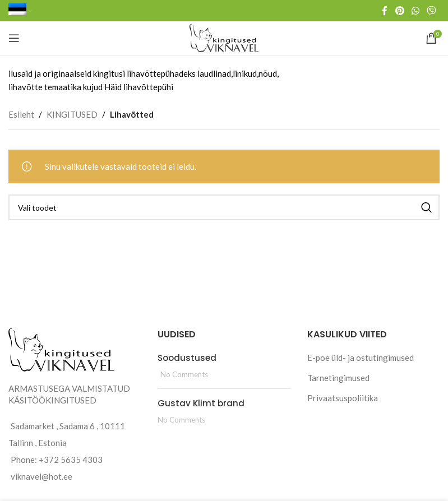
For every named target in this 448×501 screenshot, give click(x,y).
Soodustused (187, 358)
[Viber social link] (431, 11)
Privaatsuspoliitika (343, 398)
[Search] (224, 207)
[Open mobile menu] (14, 38)
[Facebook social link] (385, 11)
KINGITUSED (72, 114)
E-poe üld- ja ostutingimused (361, 358)
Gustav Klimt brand (201, 403)
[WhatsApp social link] (415, 11)
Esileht (21, 114)
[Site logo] (224, 37)
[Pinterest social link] (399, 11)
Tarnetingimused (338, 378)
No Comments (184, 374)
